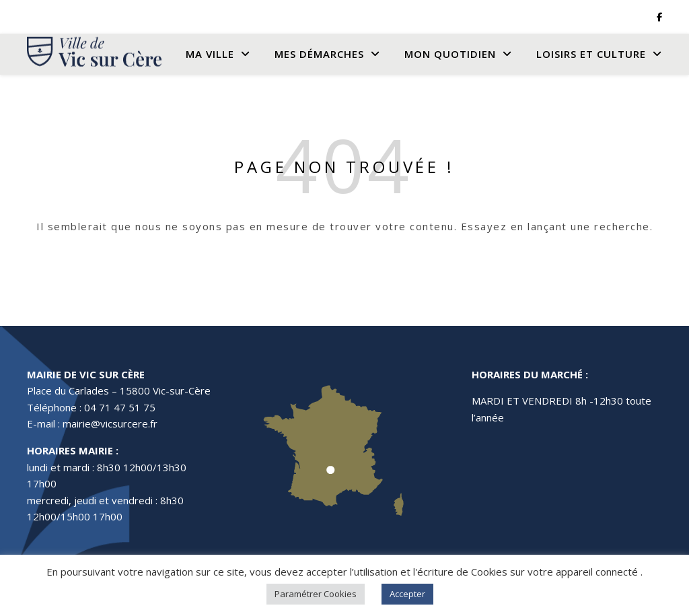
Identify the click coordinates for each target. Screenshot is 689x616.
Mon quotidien (450, 54)
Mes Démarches (319, 54)
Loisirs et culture (591, 54)
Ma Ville (210, 54)
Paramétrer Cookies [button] (316, 594)
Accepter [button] (407, 594)
